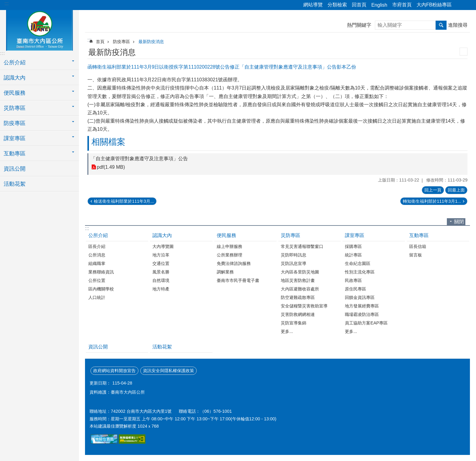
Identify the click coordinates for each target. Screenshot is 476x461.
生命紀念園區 (358, 263)
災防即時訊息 (294, 255)
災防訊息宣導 (294, 263)
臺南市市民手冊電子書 (238, 280)
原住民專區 (355, 289)
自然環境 (161, 280)
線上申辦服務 (229, 246)
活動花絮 (15, 184)
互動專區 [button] (15, 154)
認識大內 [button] (15, 78)
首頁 (100, 42)
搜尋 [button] (441, 25)
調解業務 (225, 272)
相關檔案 (108, 142)
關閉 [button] (459, 222)
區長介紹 (97, 246)
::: (7, 3)
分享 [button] (459, 5)
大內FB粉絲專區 (434, 5)
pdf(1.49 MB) (111, 167)
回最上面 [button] (456, 190)
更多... (287, 331)
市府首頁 (402, 5)
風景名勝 (161, 272)
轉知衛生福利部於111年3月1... (432, 201)
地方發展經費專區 (362, 306)
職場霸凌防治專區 (362, 314)
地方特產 (161, 289)
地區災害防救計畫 (298, 280)
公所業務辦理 (229, 255)
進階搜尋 (458, 25)
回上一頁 (433, 190)
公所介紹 (98, 235)
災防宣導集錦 (294, 323)
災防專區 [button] (15, 108)
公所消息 (97, 255)
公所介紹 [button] (15, 63)
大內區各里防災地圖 (300, 272)
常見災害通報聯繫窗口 (302, 246)
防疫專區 (121, 42)
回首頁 (359, 5)
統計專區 (353, 255)
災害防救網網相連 (298, 314)
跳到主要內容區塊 (3, 3)
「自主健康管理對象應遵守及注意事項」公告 (139, 159)
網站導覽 (313, 5)
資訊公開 (15, 169)
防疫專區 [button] (15, 123)
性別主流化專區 (360, 272)
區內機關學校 (101, 289)
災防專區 (291, 235)
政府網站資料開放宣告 (114, 371)
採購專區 (353, 246)
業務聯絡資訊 (101, 272)
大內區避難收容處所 (300, 289)
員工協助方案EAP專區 (366, 323)
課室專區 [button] (15, 138)
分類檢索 (337, 5)
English (379, 5)
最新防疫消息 (151, 42)
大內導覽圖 (163, 246)
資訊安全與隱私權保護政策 (168, 371)
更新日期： (100, 383)
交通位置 (161, 263)
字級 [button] (468, 5)
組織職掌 (97, 263)
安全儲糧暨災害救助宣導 (304, 306)
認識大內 (162, 235)
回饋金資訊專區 (360, 297)
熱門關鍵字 (359, 25)
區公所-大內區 (39, 29)
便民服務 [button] (15, 93)
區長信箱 (418, 246)
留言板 (416, 255)
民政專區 (353, 280)
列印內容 (464, 52)
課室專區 (355, 235)
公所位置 (97, 280)
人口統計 (97, 297)
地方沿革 (161, 255)
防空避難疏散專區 (298, 297)
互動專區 (419, 235)
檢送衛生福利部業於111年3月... (124, 201)
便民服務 (226, 235)
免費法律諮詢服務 (234, 263)
